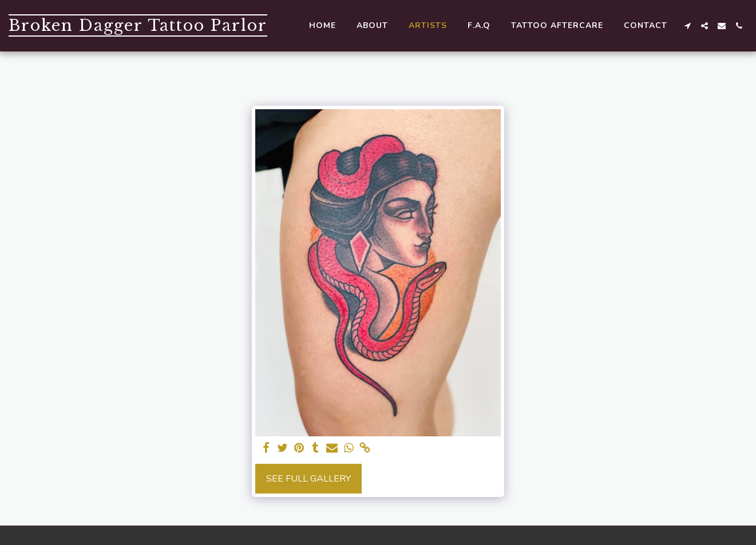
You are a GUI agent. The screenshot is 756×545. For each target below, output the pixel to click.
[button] (687, 26)
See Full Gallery (308, 478)
